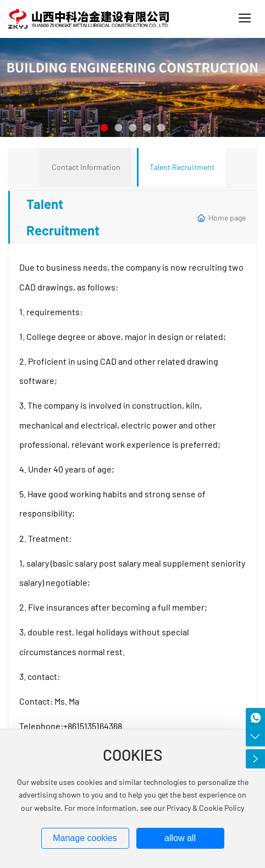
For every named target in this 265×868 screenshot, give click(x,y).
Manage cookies (85, 838)
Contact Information (86, 167)
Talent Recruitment (182, 167)
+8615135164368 (93, 726)
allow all (180, 838)
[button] (104, 128)
